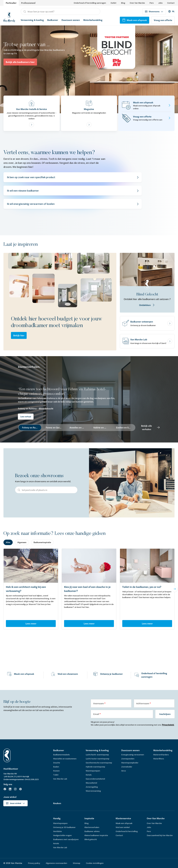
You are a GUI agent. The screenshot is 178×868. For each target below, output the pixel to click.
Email (96, 714)
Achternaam (143, 703)
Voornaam (99, 703)
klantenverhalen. (29, 367)
